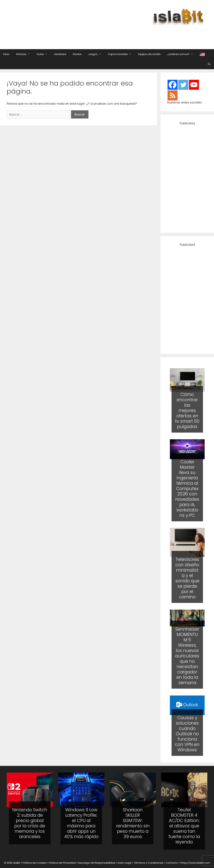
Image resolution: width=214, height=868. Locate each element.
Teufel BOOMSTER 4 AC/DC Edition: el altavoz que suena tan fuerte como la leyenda (184, 826)
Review (77, 54)
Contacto (172, 863)
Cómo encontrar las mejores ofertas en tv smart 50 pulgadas (187, 411)
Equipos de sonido (149, 54)
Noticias (25, 54)
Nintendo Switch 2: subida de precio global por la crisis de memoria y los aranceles (30, 823)
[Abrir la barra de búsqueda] (209, 64)
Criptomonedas (121, 54)
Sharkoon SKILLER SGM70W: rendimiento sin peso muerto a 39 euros (133, 823)
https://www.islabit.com (195, 863)
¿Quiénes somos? (182, 54)
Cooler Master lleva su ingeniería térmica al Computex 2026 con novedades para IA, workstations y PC (187, 488)
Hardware (60, 54)
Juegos (96, 54)
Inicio (6, 54)
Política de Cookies (35, 863)
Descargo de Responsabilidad (97, 863)
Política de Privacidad (62, 863)
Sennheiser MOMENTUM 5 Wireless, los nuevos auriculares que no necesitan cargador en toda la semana (187, 656)
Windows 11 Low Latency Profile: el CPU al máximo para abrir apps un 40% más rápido (81, 823)
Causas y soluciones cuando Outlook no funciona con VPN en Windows (187, 734)
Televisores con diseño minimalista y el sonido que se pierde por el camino (187, 578)
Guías (44, 54)
